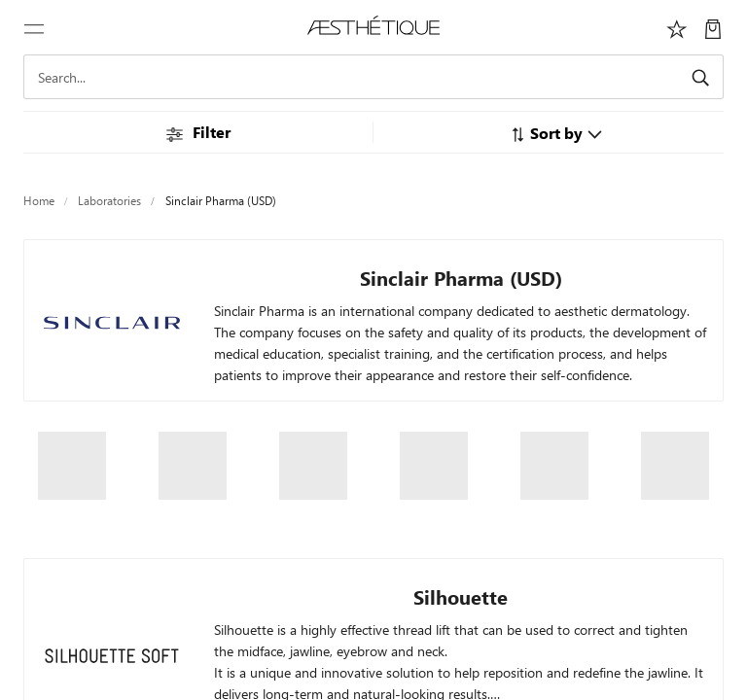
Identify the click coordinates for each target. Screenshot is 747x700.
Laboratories (109, 201)
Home (39, 201)
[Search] (373, 77)
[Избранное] (677, 27)
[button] (556, 133)
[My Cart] (713, 27)
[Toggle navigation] (34, 27)
